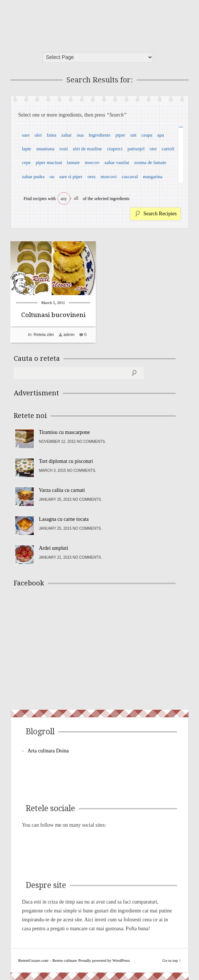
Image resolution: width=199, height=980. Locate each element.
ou (52, 177)
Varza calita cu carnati (62, 490)
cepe (26, 162)
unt (133, 135)
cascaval (130, 177)
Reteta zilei (43, 334)
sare (26, 135)
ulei (38, 135)
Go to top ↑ (172, 960)
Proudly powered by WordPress (104, 960)
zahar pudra (33, 177)
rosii (64, 149)
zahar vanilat (117, 162)
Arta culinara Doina (48, 751)
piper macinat (49, 162)
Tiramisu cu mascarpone (64, 432)
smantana (45, 149)
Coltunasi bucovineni (53, 315)
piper (120, 135)
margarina (153, 177)
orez (91, 177)
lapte (27, 149)
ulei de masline (87, 149)
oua (80, 135)
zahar (66, 135)
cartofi (168, 149)
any (64, 199)
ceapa (147, 135)
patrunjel (136, 149)
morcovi (109, 177)
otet (153, 149)
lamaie (73, 162)
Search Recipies (160, 214)
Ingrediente (99, 135)
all (76, 198)
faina (52, 135)
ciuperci (115, 149)
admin (69, 334)
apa (161, 135)
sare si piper (71, 177)
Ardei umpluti (54, 548)
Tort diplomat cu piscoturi (66, 461)
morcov (92, 162)
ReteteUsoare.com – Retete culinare (68, 23)
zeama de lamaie (150, 162)
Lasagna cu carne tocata (64, 519)
